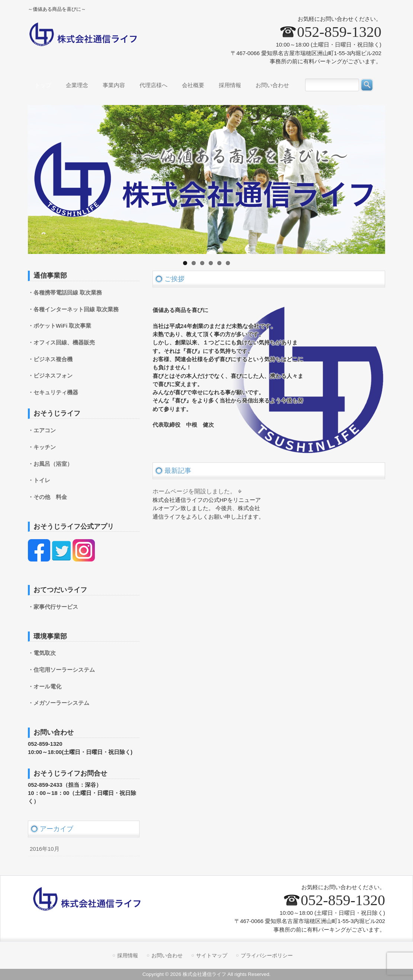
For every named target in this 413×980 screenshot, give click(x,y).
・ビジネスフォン (50, 376)
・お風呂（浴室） (50, 464)
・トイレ (39, 480)
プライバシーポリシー (267, 955)
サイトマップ (212, 955)
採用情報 (128, 955)
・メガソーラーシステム (59, 703)
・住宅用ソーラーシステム (61, 670)
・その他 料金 (47, 497)
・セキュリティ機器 (53, 392)
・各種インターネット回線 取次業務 (73, 309)
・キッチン (42, 447)
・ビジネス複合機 (50, 359)
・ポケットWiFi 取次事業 (60, 326)
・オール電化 (45, 687)
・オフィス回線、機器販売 (61, 343)
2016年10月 (45, 849)
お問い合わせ (167, 955)
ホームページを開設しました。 (194, 491)
